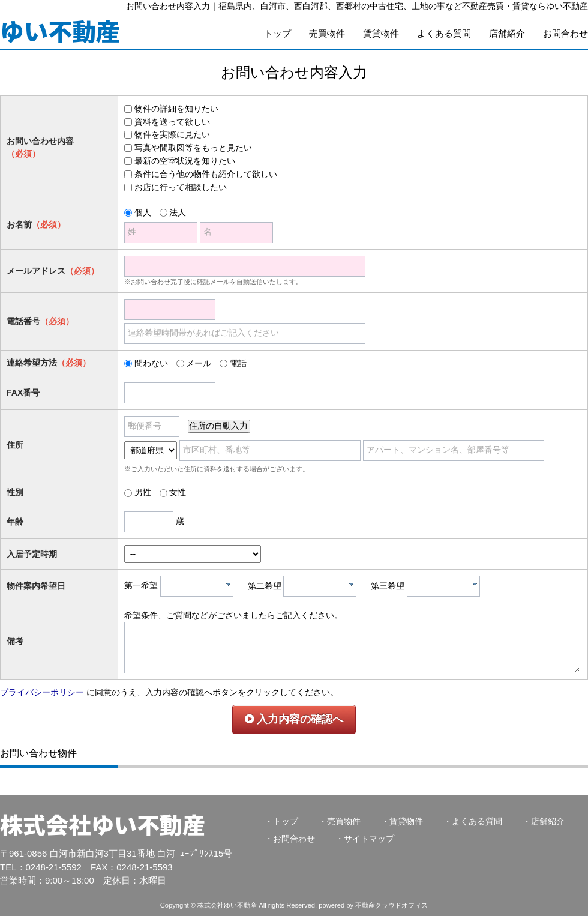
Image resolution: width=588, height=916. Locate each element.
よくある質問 (444, 33)
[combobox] (197, 586)
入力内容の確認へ (294, 719)
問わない (151, 363)
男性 (143, 492)
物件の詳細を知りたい (176, 109)
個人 (143, 212)
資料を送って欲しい (172, 122)
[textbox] (200, 586)
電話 (238, 363)
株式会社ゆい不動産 (103, 824)
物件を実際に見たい (172, 134)
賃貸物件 (381, 33)
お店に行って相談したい (181, 187)
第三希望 (388, 586)
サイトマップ (369, 839)
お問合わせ (565, 33)
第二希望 (265, 586)
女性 (178, 492)
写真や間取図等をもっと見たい (193, 148)
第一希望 (141, 586)
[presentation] (228, 584)
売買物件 (327, 33)
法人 (178, 212)
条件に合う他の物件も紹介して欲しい (206, 174)
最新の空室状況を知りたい (185, 161)
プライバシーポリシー (42, 692)
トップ (277, 33)
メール (199, 363)
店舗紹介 (507, 33)
